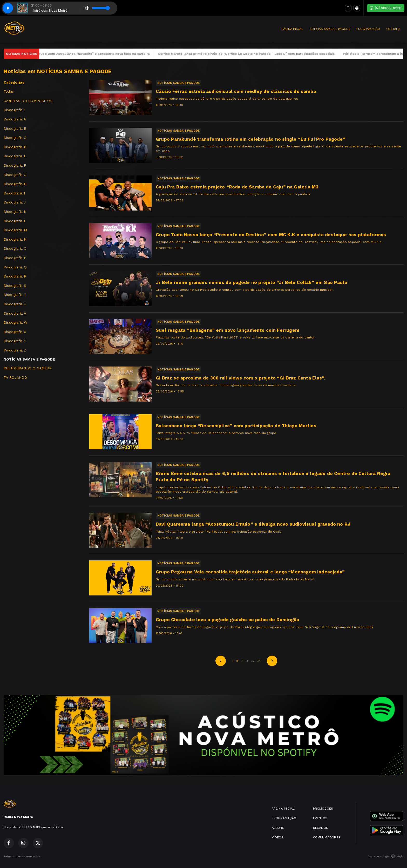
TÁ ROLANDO (15, 377)
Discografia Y (15, 341)
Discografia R (15, 276)
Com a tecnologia (386, 856)
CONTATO (393, 29)
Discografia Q (15, 267)
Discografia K (15, 212)
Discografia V (15, 313)
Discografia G (15, 175)
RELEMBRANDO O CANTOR (28, 368)
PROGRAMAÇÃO (368, 29)
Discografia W (15, 322)
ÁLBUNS (278, 828)
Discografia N (15, 239)
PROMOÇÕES (323, 809)
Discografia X (15, 332)
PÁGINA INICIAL (292, 29)
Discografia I (14, 193)
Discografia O (15, 248)
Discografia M (15, 230)
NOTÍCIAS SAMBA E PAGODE (330, 29)
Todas (9, 91)
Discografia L (15, 221)
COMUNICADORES (327, 837)
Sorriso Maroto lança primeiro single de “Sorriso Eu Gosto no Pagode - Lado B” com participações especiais (263, 54)
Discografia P (15, 258)
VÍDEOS (278, 837)
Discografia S (15, 286)
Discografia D (15, 147)
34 (259, 661)
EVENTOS (320, 818)
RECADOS (321, 828)
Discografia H (15, 184)
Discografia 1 (14, 110)
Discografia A (15, 119)
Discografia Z (15, 350)
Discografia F (15, 165)
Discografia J (15, 202)
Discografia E (15, 156)
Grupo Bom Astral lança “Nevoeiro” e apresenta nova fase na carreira (110, 54)
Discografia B (15, 128)
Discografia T (15, 295)
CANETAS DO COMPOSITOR (28, 101)
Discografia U (15, 304)
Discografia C (15, 138)
